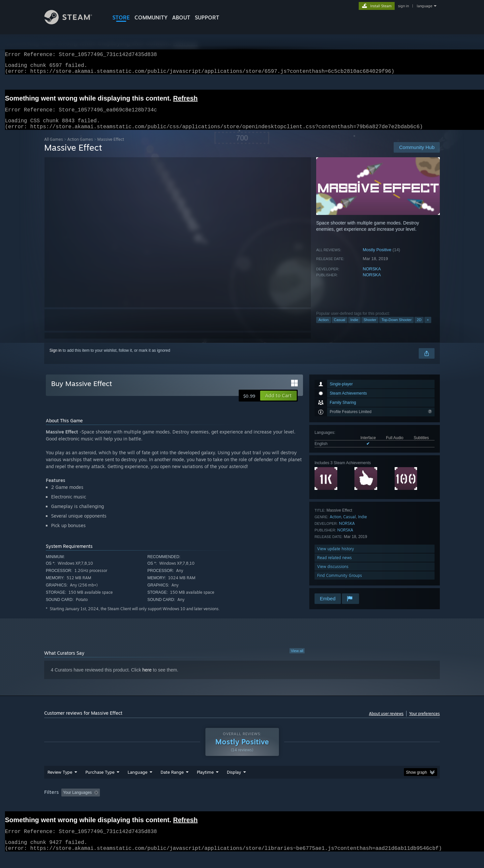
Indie (354, 328)
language (424, 6)
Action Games (80, 147)
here (147, 678)
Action (324, 328)
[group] (242, 806)
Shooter (370, 328)
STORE (121, 17)
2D (419, 328)
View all (297, 659)
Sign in (56, 358)
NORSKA (372, 277)
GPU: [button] (354, 805)
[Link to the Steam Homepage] (73, 23)
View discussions (333, 574)
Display (234, 785)
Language (137, 785)
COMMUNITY (151, 17)
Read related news (334, 566)
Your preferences (424, 721)
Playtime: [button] (195, 805)
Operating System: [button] (298, 805)
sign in (403, 6)
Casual (340, 328)
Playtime (205, 785)
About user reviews (386, 721)
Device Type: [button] (382, 805)
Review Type (60, 785)
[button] (278, 404)
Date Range (172, 785)
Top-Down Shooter (396, 328)
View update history (336, 557)
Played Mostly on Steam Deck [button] (242, 805)
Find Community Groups (340, 583)
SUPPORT (207, 17)
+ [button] (428, 328)
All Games (54, 147)
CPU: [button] (332, 805)
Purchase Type (100, 785)
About (181, 17)
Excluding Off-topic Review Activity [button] (144, 805)
